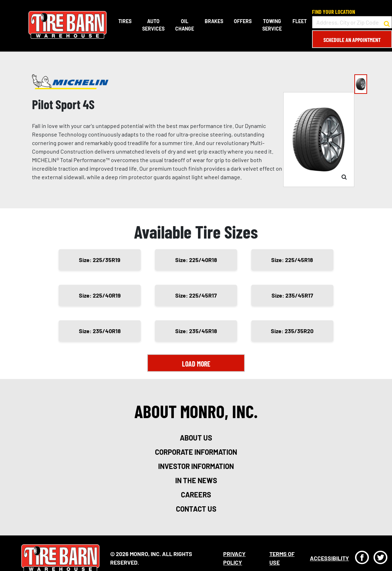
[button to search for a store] (387, 22)
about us (196, 438)
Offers (243, 21)
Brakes (214, 21)
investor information (196, 466)
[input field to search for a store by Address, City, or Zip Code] (352, 22)
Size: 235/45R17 (292, 295)
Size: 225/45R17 (196, 295)
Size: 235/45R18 (196, 331)
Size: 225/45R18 (292, 260)
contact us (196, 509)
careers (196, 495)
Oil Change (185, 25)
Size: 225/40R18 (196, 260)
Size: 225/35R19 (100, 260)
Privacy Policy (234, 558)
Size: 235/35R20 (292, 331)
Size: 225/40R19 (100, 295)
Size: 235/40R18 (100, 331)
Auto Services (153, 25)
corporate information (196, 452)
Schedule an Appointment (352, 40)
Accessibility (329, 558)
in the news (196, 480)
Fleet (300, 21)
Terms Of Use (282, 558)
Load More (196, 364)
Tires (125, 21)
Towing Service (272, 25)
